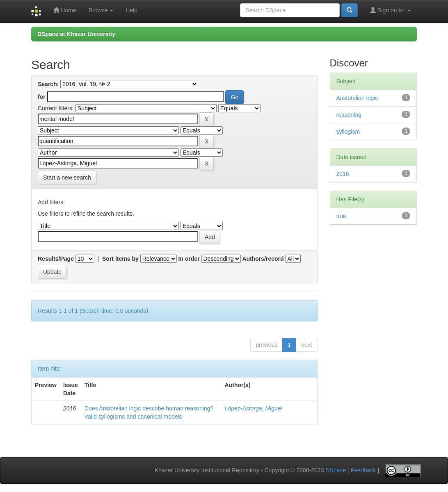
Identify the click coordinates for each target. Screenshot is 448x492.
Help (131, 10)
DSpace (336, 471)
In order (189, 259)
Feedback (363, 471)
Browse (101, 10)
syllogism (348, 132)
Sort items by (120, 259)
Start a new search (67, 178)
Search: (48, 84)
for (42, 97)
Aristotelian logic (357, 98)
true (341, 216)
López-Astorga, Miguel (254, 408)
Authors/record (263, 259)
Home (65, 10)
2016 (343, 174)
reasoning (349, 115)
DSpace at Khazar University (76, 34)
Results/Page (56, 259)
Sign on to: (390, 10)
